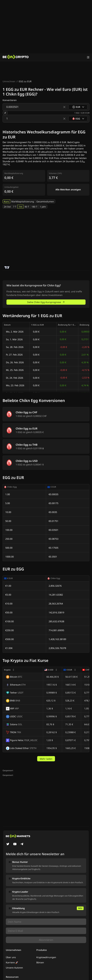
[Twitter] (8, 844)
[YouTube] (15, 844)
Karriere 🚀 (12, 962)
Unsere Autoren (14, 968)
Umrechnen (9, 81)
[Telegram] (22, 844)
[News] (16, 57)
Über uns (11, 957)
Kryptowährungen (46, 957)
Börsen (40, 962)
